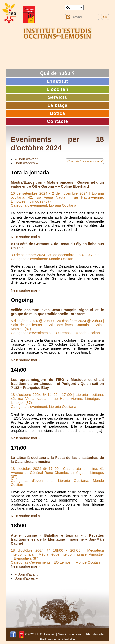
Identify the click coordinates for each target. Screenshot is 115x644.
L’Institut (57, 81)
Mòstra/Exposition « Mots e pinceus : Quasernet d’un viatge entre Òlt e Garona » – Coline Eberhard (57, 184)
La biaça (57, 105)
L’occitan (57, 89)
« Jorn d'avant (26, 159)
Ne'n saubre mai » (25, 237)
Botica (57, 113)
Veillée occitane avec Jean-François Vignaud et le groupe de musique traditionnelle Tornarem (57, 312)
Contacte (57, 121)
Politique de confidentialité (57, 639)
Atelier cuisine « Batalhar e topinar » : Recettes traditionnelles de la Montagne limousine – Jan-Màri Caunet (57, 539)
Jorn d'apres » (27, 163)
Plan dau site (95, 634)
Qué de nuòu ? (57, 73)
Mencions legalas (70, 634)
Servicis (57, 97)
